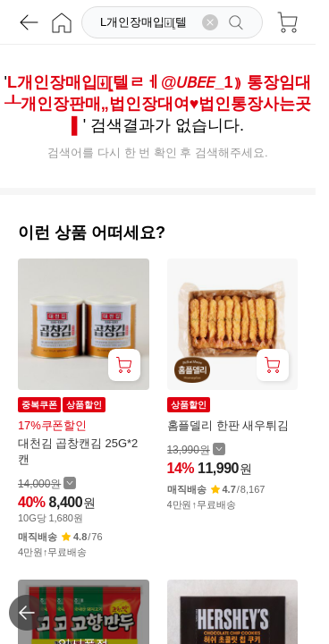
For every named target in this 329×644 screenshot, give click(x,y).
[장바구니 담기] (124, 365)
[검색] (146, 22)
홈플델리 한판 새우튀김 (228, 425)
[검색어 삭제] (210, 22)
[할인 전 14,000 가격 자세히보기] (47, 483)
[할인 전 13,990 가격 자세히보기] (196, 449)
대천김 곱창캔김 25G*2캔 (78, 451)
